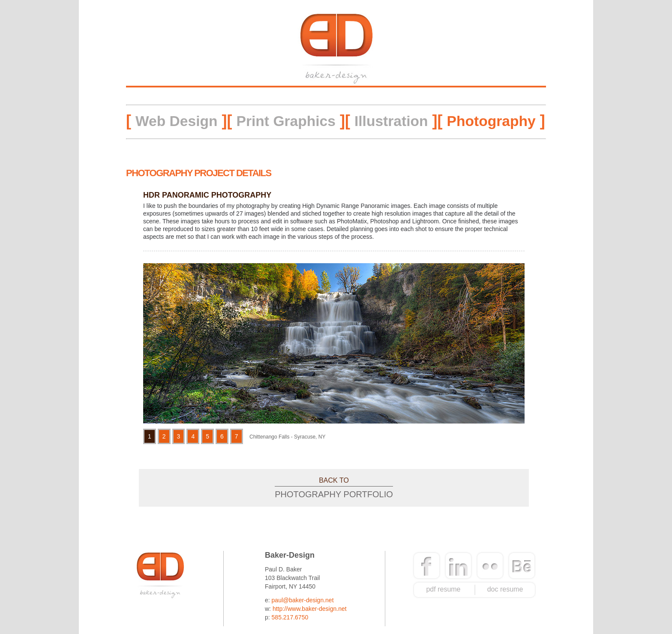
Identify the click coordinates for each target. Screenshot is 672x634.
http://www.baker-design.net (310, 609)
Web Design (177, 121)
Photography (491, 121)
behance (522, 566)
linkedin (459, 566)
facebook (427, 566)
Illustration (391, 121)
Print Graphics (286, 121)
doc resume (505, 589)
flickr (490, 566)
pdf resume (443, 589)
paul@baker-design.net (303, 600)
